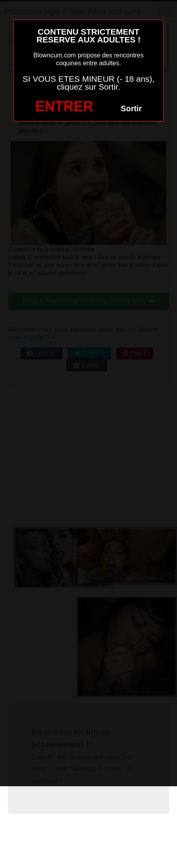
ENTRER (64, 106)
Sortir (131, 108)
